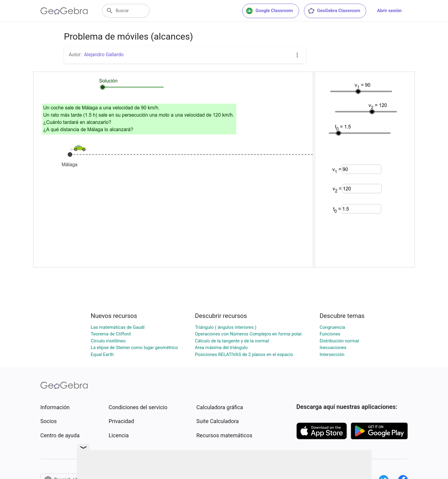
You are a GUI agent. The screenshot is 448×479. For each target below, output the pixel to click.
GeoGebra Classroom (334, 11)
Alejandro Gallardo (104, 55)
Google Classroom (269, 11)
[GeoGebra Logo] (64, 11)
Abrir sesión (389, 11)
